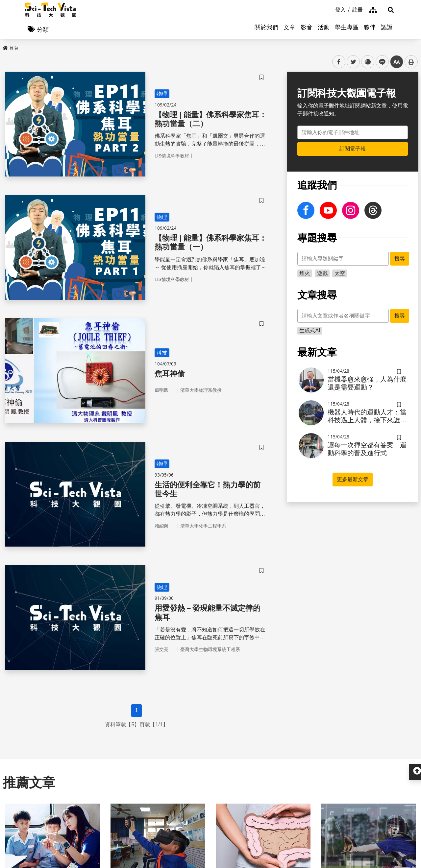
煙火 (305, 274)
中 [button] (397, 62)
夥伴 (370, 30)
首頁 (11, 48)
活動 (324, 30)
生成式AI (310, 331)
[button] (388, 10)
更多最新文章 (353, 480)
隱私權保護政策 (298, 798)
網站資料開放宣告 (300, 822)
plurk (367, 62)
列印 (411, 62)
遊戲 (322, 274)
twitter (353, 62)
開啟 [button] (210, 763)
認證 (387, 30)
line (380, 62)
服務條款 (290, 810)
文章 (289, 30)
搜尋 (400, 259)
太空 (340, 274)
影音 (307, 30)
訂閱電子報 (353, 149)
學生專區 (347, 30)
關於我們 (266, 30)
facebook (339, 62)
